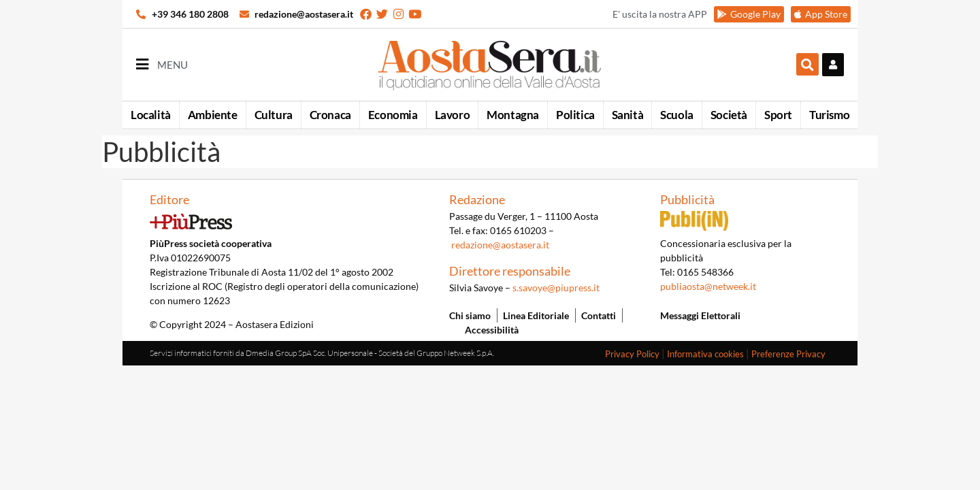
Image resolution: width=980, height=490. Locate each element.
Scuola (677, 115)
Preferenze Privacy (788, 354)
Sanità (628, 115)
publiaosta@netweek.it (708, 286)
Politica (575, 115)
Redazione (477, 199)
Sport (778, 115)
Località (151, 115)
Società (729, 115)
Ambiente (213, 115)
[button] (807, 64)
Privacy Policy (632, 354)
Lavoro (453, 115)
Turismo (829, 115)
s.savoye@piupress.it (556, 288)
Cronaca (330, 115)
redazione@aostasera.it (500, 245)
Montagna (513, 115)
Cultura (274, 115)
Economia (393, 115)
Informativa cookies (705, 354)
